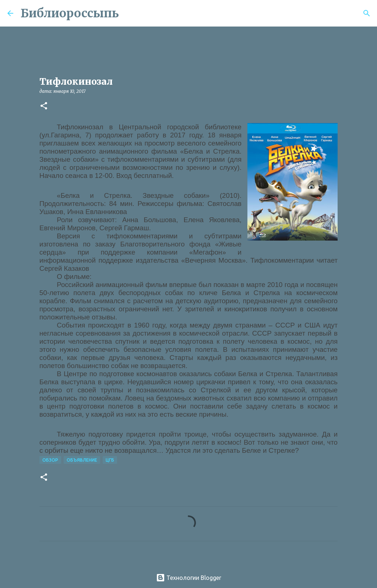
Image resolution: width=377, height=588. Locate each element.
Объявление (82, 460)
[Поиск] (129, 13)
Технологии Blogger (189, 578)
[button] (44, 106)
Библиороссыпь (70, 13)
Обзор (50, 460)
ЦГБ (110, 460)
